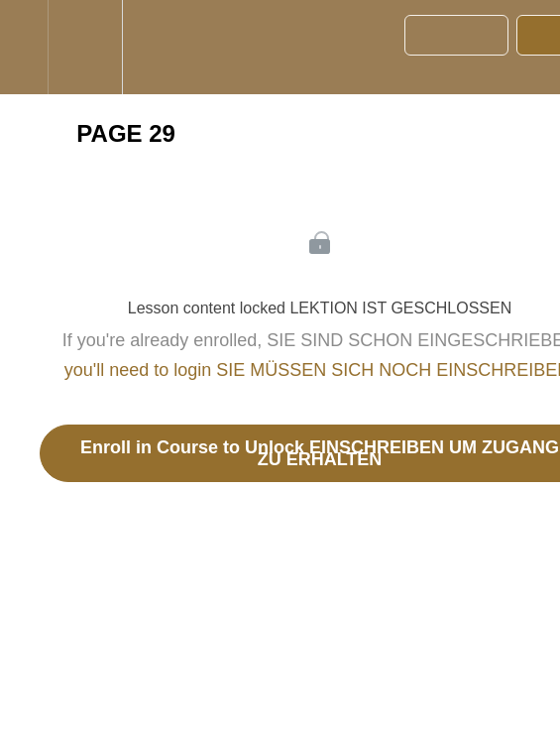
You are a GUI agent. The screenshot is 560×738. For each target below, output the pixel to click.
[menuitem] (85, 47)
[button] (24, 47)
